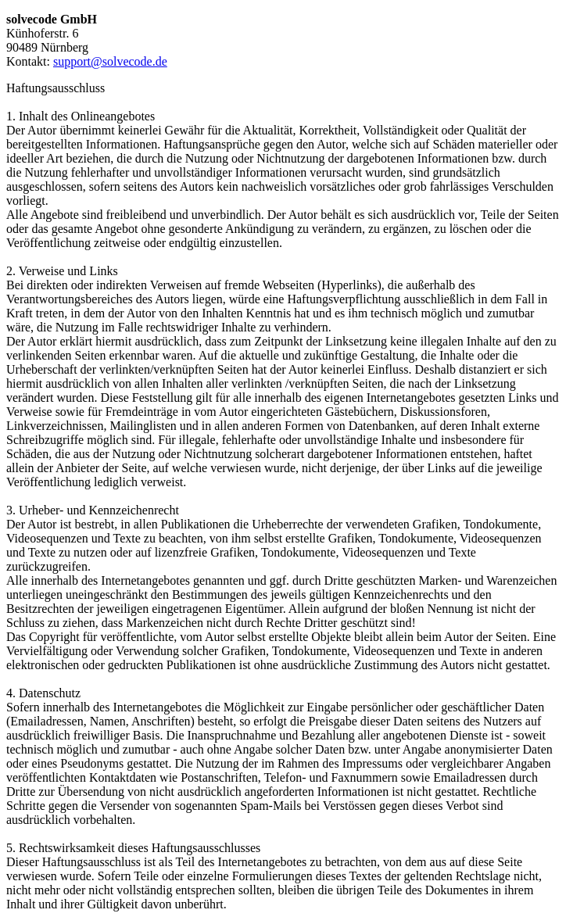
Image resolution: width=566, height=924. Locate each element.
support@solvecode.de (110, 61)
